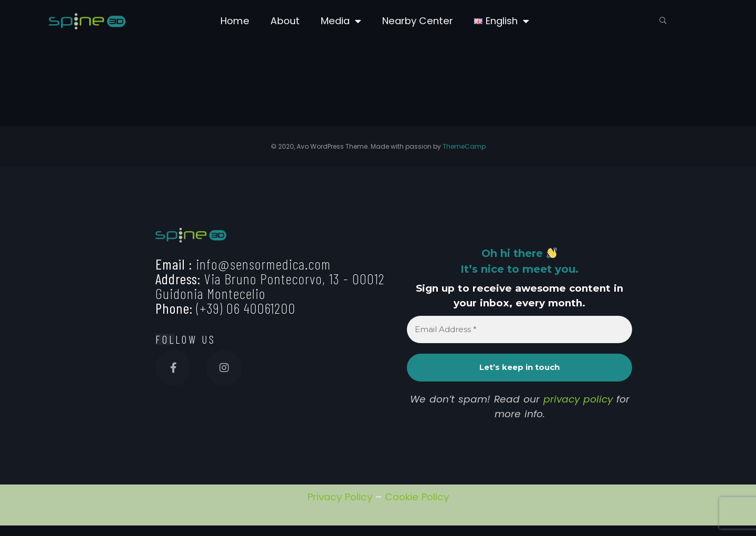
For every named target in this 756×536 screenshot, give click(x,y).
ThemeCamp (464, 146)
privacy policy (578, 399)
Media (341, 21)
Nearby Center (418, 21)
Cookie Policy (417, 497)
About (285, 21)
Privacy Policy (340, 497)
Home (235, 21)
